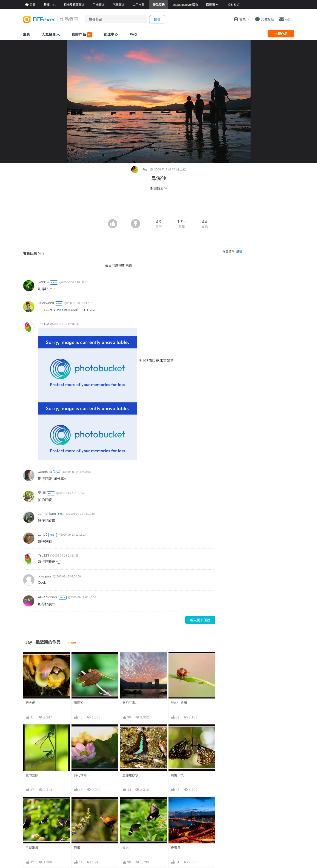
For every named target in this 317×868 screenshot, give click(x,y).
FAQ (134, 34)
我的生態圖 (179, 703)
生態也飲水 (130, 775)
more (72, 642)
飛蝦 (77, 848)
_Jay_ (141, 169)
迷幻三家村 (130, 703)
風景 (239, 252)
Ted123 (44, 324)
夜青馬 (176, 848)
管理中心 (111, 34)
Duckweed (46, 303)
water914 (45, 472)
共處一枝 (177, 775)
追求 (126, 848)
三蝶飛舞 (32, 848)
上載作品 (281, 34)
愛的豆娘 (32, 775)
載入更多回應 (200, 620)
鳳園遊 (79, 703)
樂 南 (42, 493)
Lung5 (43, 534)
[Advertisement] (159, 206)
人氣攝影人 (51, 34)
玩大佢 (30, 703)
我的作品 (82, 35)
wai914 (43, 282)
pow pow (45, 576)
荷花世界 (80, 775)
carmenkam (47, 513)
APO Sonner (48, 597)
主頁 (27, 34)
